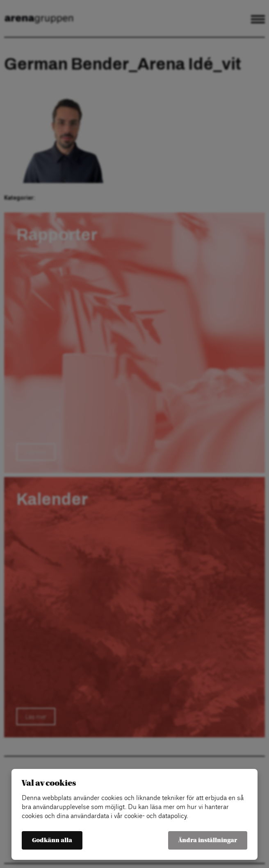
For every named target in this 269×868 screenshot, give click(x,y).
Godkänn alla (52, 840)
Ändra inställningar (208, 840)
